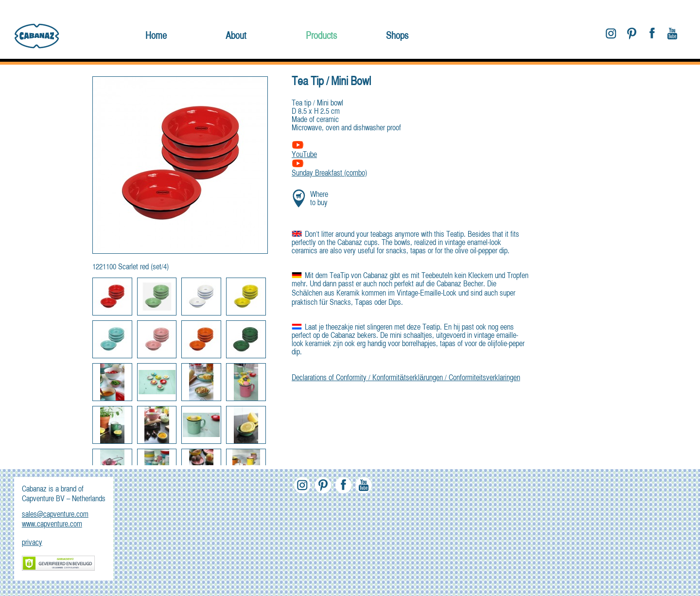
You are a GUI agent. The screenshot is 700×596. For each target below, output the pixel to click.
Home (156, 36)
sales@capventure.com (55, 515)
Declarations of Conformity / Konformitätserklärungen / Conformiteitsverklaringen (406, 378)
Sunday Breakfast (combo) (329, 169)
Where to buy (319, 199)
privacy (32, 543)
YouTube (304, 155)
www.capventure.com (52, 525)
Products (321, 36)
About (236, 36)
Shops (397, 36)
